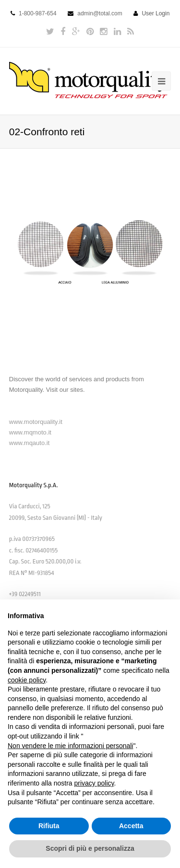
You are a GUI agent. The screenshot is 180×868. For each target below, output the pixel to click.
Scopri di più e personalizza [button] (90, 848)
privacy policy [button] (94, 783)
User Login (156, 13)
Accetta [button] (131, 826)
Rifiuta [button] (49, 826)
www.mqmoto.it (30, 432)
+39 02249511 (25, 594)
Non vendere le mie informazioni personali (70, 746)
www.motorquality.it (36, 422)
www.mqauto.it (30, 443)
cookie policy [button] (27, 680)
